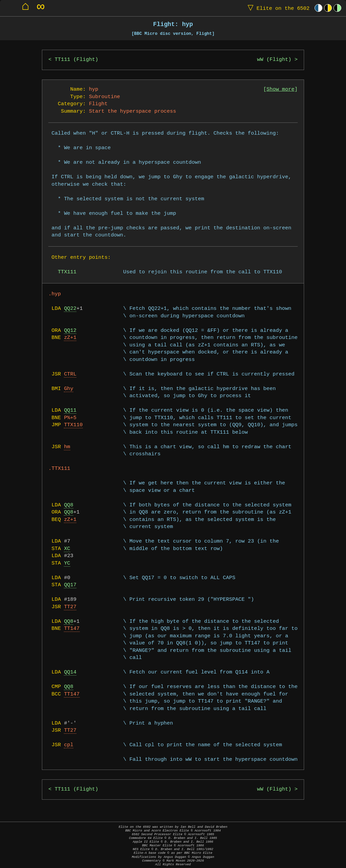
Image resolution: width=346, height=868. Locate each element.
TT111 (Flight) (77, 60)
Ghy (69, 389)
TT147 (72, 629)
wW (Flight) (274, 60)
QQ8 (69, 505)
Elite (277, 8)
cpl (69, 745)
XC (67, 549)
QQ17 (70, 585)
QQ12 (70, 331)
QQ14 (70, 672)
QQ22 (70, 309)
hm (67, 447)
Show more (281, 89)
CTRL (70, 374)
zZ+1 (70, 338)
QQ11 (70, 410)
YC (67, 563)
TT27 (70, 607)
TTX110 (73, 425)
